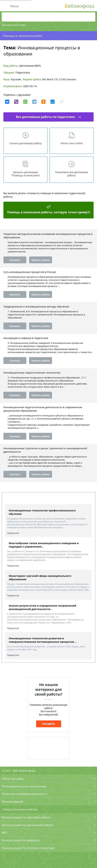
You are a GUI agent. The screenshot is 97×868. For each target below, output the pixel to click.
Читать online (41, 260)
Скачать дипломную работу (26, 143)
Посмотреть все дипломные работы (72, 174)
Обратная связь (13, 779)
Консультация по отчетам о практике (28, 848)
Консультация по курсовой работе (26, 817)
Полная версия (12, 801)
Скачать (71, 79)
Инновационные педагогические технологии (32, 373)
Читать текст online (72, 143)
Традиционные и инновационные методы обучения (36, 306)
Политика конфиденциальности (24, 794)
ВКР (4, 833)
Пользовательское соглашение (24, 786)
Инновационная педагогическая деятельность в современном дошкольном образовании (43, 409)
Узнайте (49, 724)
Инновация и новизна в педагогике (26, 338)
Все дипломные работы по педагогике (46, 117)
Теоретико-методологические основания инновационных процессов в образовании (48, 236)
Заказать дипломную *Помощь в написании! (26, 174)
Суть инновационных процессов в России (30, 272)
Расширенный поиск (14, 25)
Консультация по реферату (21, 840)
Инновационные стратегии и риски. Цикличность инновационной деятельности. (45, 450)
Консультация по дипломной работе (28, 825)
